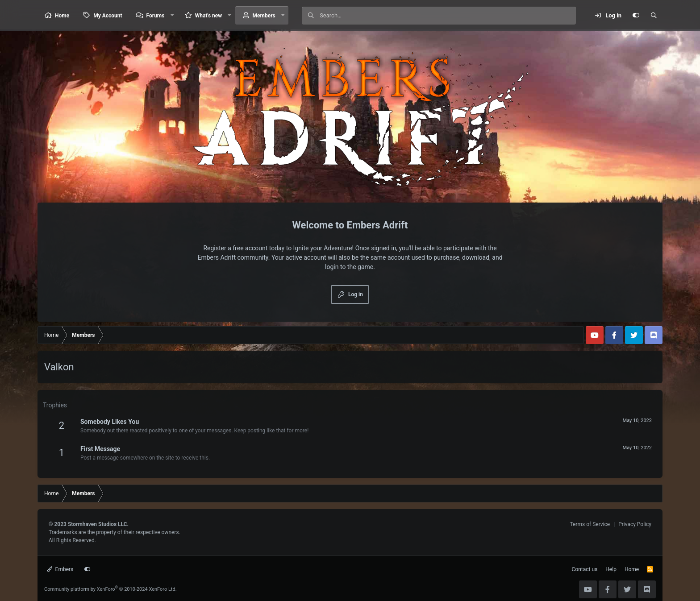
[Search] (448, 16)
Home (62, 16)
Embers (60, 569)
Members (264, 16)
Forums (156, 16)
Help (611, 569)
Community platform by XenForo (110, 589)
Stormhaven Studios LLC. (98, 524)
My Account (108, 16)
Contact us (585, 569)
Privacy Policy (635, 524)
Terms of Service (590, 524)
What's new (208, 16)
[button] (172, 15)
